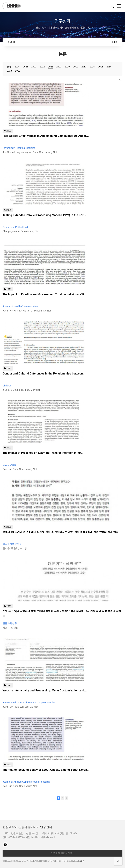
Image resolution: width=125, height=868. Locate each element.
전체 (9, 67)
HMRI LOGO (12, 6)
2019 (67, 67)
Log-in (81, 861)
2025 (17, 67)
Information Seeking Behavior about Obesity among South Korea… (46, 770)
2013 (9, 71)
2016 (92, 67)
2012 (18, 71)
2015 (101, 67)
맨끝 (67, 798)
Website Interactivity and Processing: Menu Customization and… (45, 690)
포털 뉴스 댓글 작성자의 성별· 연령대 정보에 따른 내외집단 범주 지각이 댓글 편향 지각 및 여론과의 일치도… (62, 614)
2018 (75, 67)
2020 (59, 67)
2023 (34, 67)
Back (11, 42)
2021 (51, 67)
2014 (109, 67)
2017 (84, 67)
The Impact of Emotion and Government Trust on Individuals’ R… (45, 294)
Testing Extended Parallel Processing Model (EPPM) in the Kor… (44, 215)
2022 (42, 67)
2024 (25, 67)
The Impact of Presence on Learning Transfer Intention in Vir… (43, 453)
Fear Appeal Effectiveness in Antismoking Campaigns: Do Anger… (46, 136)
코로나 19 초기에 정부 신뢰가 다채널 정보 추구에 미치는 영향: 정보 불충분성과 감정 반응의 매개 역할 (60, 532)
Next (114, 42)
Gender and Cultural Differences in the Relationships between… (44, 374)
